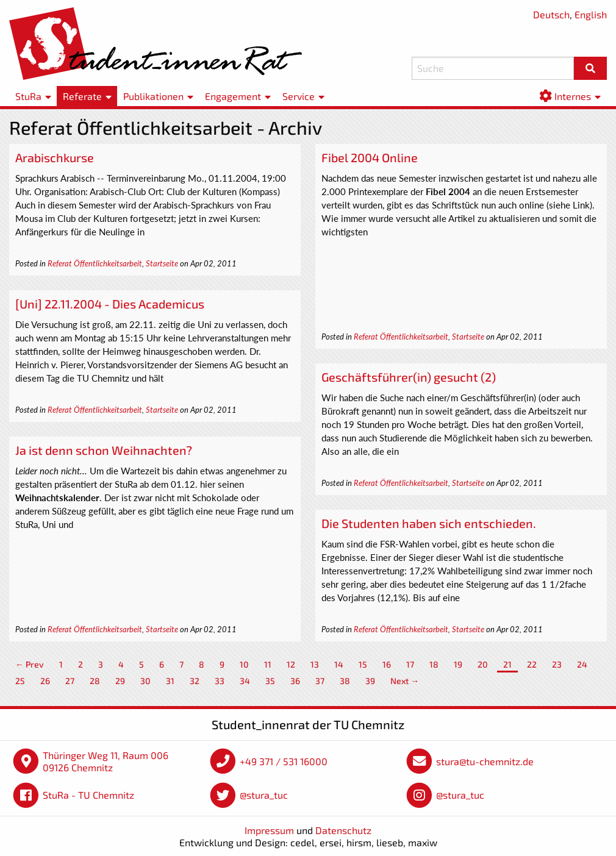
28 (95, 681)
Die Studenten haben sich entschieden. (429, 523)
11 (268, 664)
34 (245, 681)
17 (410, 664)
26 (45, 681)
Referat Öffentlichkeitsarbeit (95, 263)
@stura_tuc (264, 795)
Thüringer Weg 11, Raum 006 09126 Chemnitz (106, 761)
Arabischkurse (55, 157)
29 (120, 681)
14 (339, 664)
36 (295, 681)
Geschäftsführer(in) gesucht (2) (409, 377)
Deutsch (551, 14)
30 (145, 681)
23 (557, 664)
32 (195, 681)
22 (532, 664)
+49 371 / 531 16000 (284, 761)
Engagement (233, 96)
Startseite (162, 263)
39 (370, 681)
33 (220, 681)
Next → (405, 681)
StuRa (28, 96)
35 (270, 681)
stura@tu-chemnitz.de (485, 761)
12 (291, 664)
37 (320, 681)
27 (70, 681)
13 (315, 664)
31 (170, 681)
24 (582, 664)
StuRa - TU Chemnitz (88, 795)
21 (507, 664)
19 (458, 664)
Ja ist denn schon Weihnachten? (104, 450)
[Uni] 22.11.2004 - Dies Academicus (110, 304)
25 (20, 681)
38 (345, 681)
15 (363, 664)
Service (299, 96)
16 (387, 664)
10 (244, 664)
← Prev (30, 664)
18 (434, 664)
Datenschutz (343, 830)
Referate (82, 96)
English (591, 14)
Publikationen (153, 96)
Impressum (269, 830)
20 (483, 664)
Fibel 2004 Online (370, 157)
